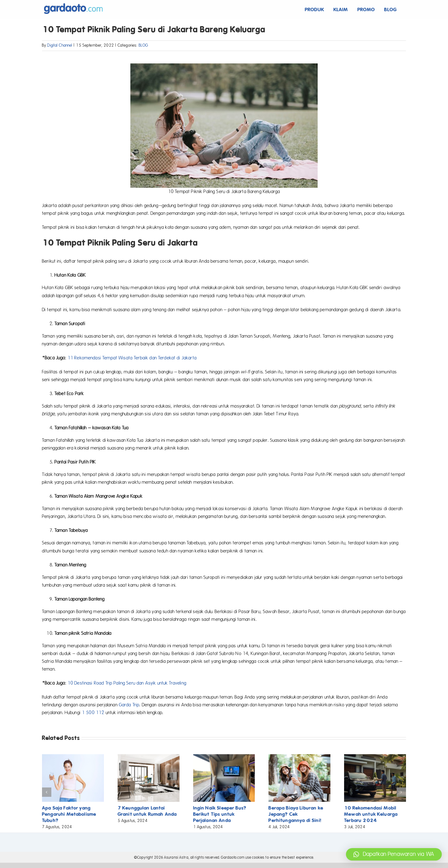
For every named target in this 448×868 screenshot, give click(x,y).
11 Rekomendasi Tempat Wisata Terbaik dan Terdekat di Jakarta (132, 358)
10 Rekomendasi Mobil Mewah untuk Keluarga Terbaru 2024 (371, 814)
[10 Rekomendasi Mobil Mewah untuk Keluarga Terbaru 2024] (375, 757)
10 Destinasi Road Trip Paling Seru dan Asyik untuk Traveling (127, 683)
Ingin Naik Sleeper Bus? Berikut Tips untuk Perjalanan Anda (220, 814)
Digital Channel (60, 45)
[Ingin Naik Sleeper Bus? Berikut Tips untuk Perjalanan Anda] (224, 757)
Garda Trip (129, 705)
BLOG (144, 45)
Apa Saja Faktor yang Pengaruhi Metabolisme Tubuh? (69, 814)
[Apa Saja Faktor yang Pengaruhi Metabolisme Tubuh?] (73, 757)
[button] (394, 854)
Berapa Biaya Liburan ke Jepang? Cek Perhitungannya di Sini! (296, 814)
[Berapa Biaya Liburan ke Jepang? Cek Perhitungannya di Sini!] (299, 757)
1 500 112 (93, 713)
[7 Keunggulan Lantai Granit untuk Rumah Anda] (149, 757)
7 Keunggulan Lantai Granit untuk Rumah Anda (147, 811)
